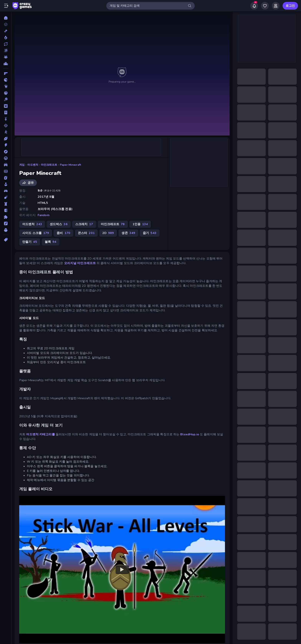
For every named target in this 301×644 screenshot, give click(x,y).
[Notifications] (254, 6)
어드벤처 (33, 165)
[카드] (6, 178)
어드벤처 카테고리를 (40, 434)
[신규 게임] (6, 31)
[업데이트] (6, 44)
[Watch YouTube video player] (122, 569)
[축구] (6, 171)
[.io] (6, 80)
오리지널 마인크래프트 (80, 263)
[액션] (6, 145)
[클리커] (6, 197)
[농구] (6, 93)
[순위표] (6, 64)
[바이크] (6, 119)
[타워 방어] (6, 204)
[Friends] (276, 6)
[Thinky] (6, 86)
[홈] (6, 18)
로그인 (290, 6)
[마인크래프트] (6, 106)
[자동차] (6, 165)
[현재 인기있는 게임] (6, 37)
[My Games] (265, 6)
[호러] (6, 230)
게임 (22, 165)
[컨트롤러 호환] (6, 191)
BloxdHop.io (190, 434)
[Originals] (6, 50)
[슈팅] (6, 126)
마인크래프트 (49, 165)
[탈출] (6, 210)
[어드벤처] (6, 152)
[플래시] (6, 223)
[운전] (6, 158)
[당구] (6, 99)
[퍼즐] (6, 217)
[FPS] (6, 73)
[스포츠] (6, 139)
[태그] (6, 240)
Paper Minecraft (70, 165)
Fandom (44, 215)
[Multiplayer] (6, 57)
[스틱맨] (6, 132)
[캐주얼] (6, 184)
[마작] (6, 112)
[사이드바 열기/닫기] (6, 6)
